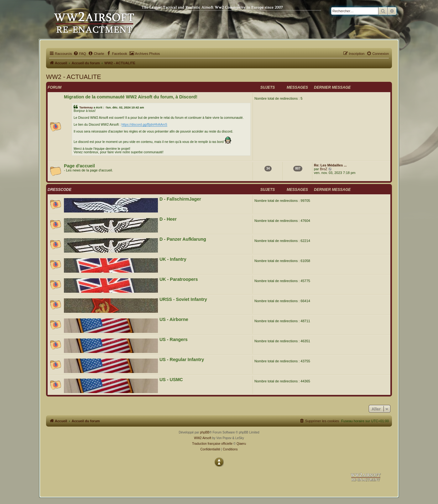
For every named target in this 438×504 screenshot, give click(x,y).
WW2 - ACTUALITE (74, 77)
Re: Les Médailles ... (330, 165)
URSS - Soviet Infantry (183, 299)
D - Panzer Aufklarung (183, 239)
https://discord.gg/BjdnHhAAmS (144, 125)
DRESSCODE (60, 190)
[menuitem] (80, 54)
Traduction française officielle (212, 444)
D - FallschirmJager (180, 199)
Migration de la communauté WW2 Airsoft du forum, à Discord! (131, 97)
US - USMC (171, 380)
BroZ (324, 169)
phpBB (205, 432)
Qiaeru (241, 444)
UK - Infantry (173, 259)
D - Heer (168, 219)
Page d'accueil (79, 166)
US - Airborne (174, 319)
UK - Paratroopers (179, 279)
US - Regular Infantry (182, 360)
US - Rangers (174, 339)
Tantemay (86, 107)
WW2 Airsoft (203, 438)
